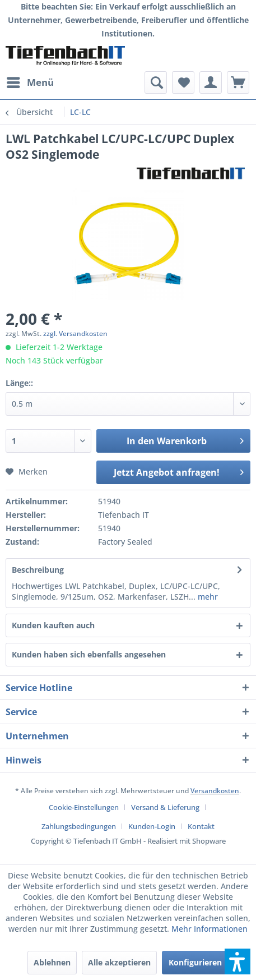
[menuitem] (30, 82)
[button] (238, 961)
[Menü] (30, 82)
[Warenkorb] (238, 82)
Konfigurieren (195, 962)
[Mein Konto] (211, 82)
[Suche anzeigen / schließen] (156, 82)
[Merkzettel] (183, 82)
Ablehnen (52, 962)
